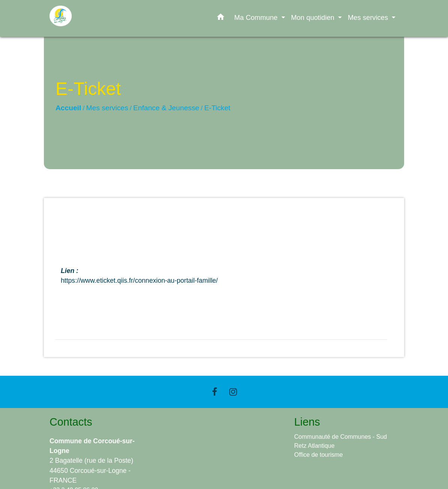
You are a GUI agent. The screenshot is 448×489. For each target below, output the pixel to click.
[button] (221, 18)
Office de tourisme (319, 455)
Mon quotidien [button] (314, 17)
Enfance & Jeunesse (166, 108)
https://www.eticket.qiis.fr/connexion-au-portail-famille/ (139, 280)
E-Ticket (217, 108)
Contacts (71, 422)
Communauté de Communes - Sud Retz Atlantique (341, 441)
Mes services (107, 108)
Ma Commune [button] (257, 17)
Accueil (68, 108)
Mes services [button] (369, 17)
